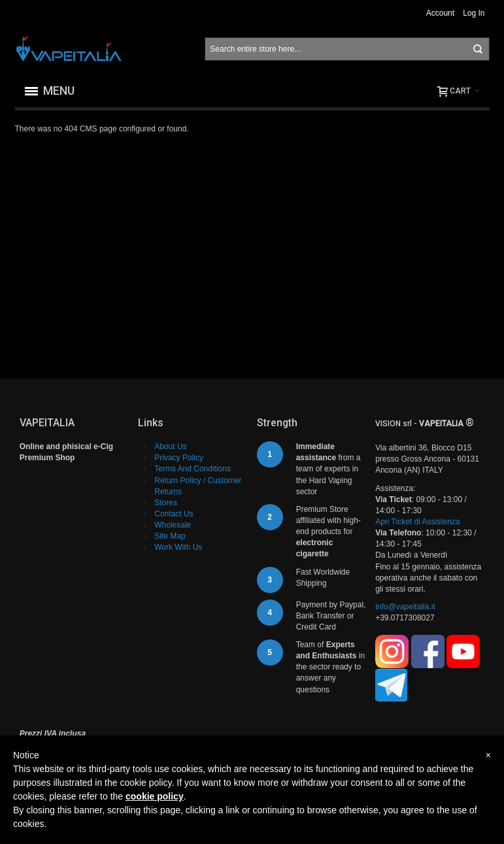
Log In (474, 13)
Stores (166, 503)
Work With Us (178, 547)
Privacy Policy (179, 458)
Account (440, 13)
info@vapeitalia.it (405, 607)
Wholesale (173, 525)
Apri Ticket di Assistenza (417, 522)
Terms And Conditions (193, 469)
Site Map (170, 536)
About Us (170, 447)
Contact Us (174, 514)
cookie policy (155, 796)
